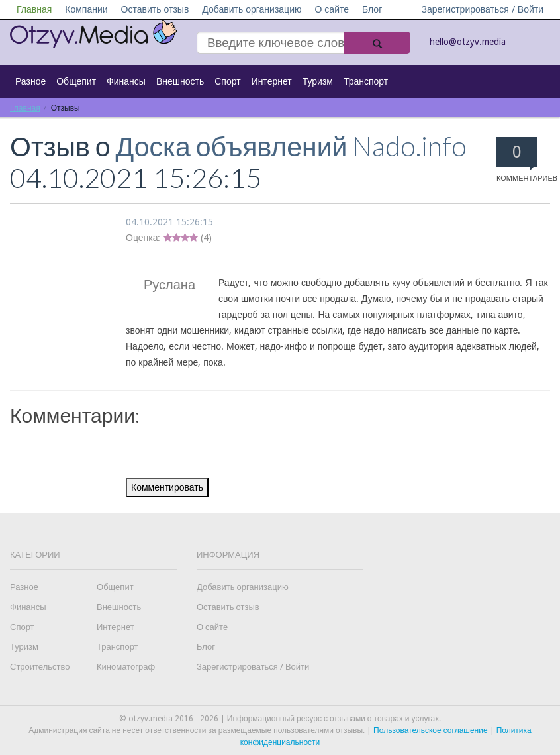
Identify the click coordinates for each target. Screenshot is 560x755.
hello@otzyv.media (468, 42)
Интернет (272, 81)
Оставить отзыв (155, 9)
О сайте (332, 9)
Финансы (126, 81)
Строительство (40, 667)
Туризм (318, 81)
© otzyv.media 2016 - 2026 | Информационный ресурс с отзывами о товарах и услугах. (280, 719)
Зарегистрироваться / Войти (482, 9)
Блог (372, 9)
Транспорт (366, 81)
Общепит (76, 81)
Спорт (227, 81)
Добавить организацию (252, 9)
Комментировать (167, 487)
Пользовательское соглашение (432, 730)
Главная (34, 9)
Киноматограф (126, 667)
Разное (30, 81)
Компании (86, 9)
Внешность (180, 81)
